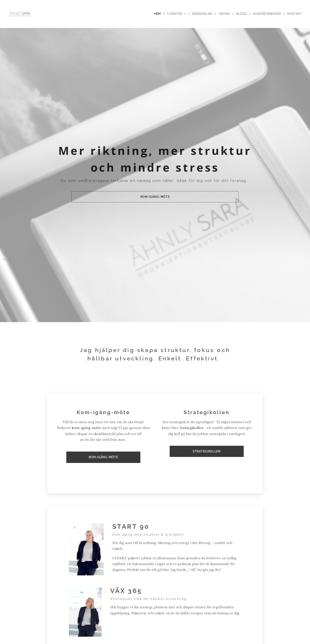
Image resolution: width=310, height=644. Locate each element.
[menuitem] (167, 14)
